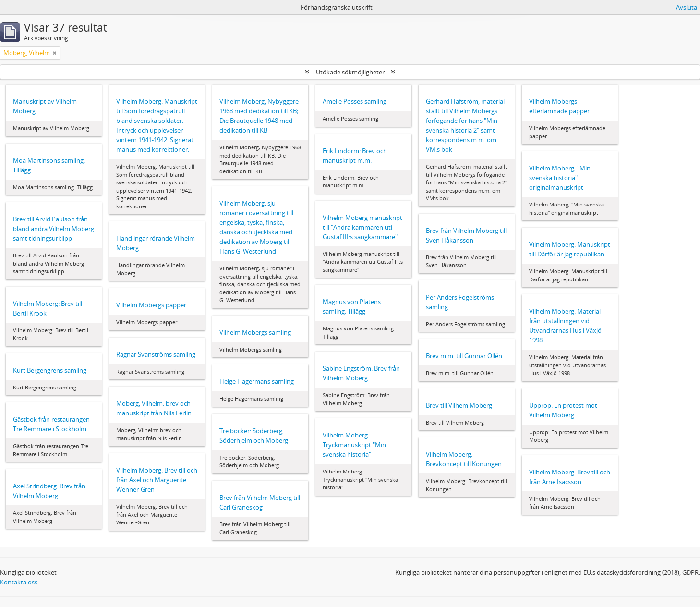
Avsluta (687, 7)
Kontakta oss (19, 582)
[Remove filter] (55, 53)
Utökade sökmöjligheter (350, 72)
